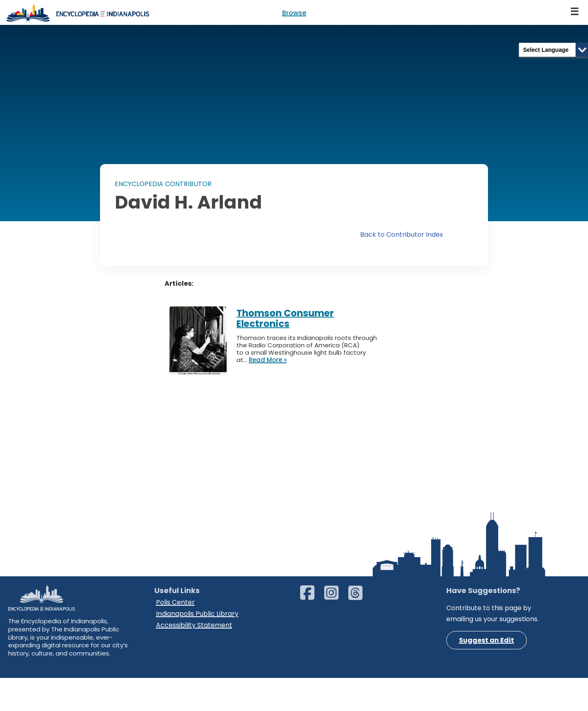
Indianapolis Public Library (197, 663)
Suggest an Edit (487, 691)
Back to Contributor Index (402, 235)
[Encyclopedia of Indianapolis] (78, 12)
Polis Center (175, 652)
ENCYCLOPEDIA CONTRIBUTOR (163, 184)
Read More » (268, 360)
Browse (294, 13)
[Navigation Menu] (575, 12)
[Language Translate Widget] (553, 50)
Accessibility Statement (194, 674)
